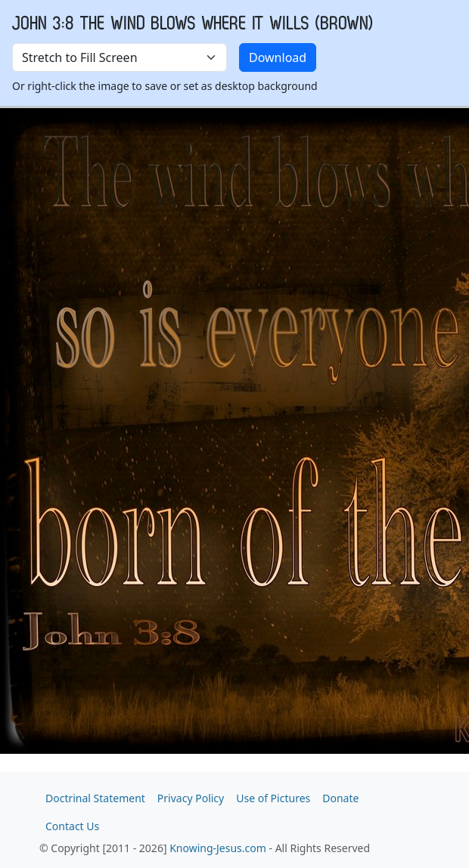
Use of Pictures (273, 798)
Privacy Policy (191, 798)
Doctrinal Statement (95, 798)
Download (278, 57)
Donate (340, 798)
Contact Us (72, 826)
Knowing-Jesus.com (218, 848)
